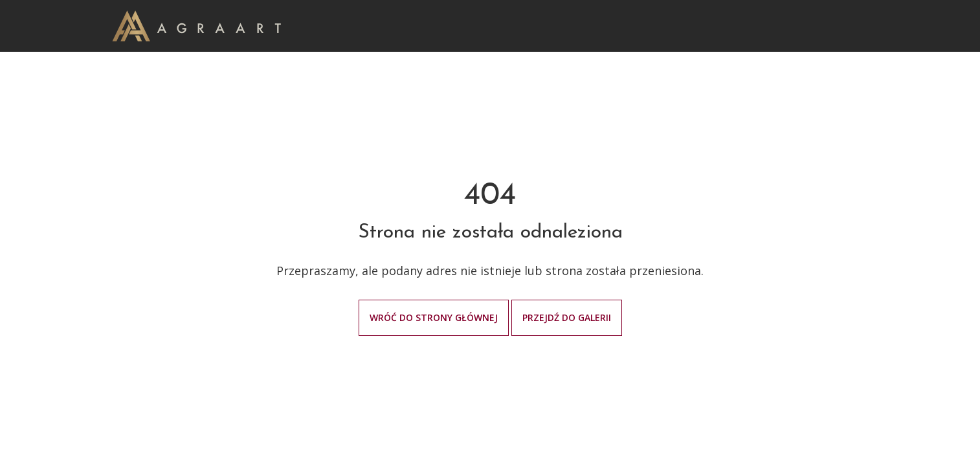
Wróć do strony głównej (434, 317)
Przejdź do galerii (567, 317)
